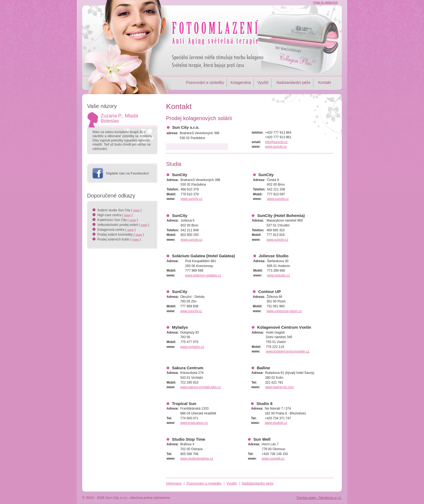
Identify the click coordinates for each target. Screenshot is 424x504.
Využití (263, 83)
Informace (174, 483)
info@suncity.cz (276, 142)
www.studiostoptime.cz (197, 459)
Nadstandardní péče (293, 83)
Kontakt (324, 83)
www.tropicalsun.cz (194, 423)
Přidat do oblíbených (325, 3)
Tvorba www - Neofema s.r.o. (319, 498)
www (136, 210)
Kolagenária (241, 83)
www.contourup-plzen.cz (284, 311)
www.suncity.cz (276, 147)
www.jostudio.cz (278, 275)
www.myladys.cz (192, 347)
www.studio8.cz (276, 423)
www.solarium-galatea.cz (203, 275)
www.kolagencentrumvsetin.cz (288, 351)
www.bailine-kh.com (279, 387)
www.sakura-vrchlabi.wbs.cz (201, 387)
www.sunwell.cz (273, 459)
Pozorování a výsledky (205, 83)
